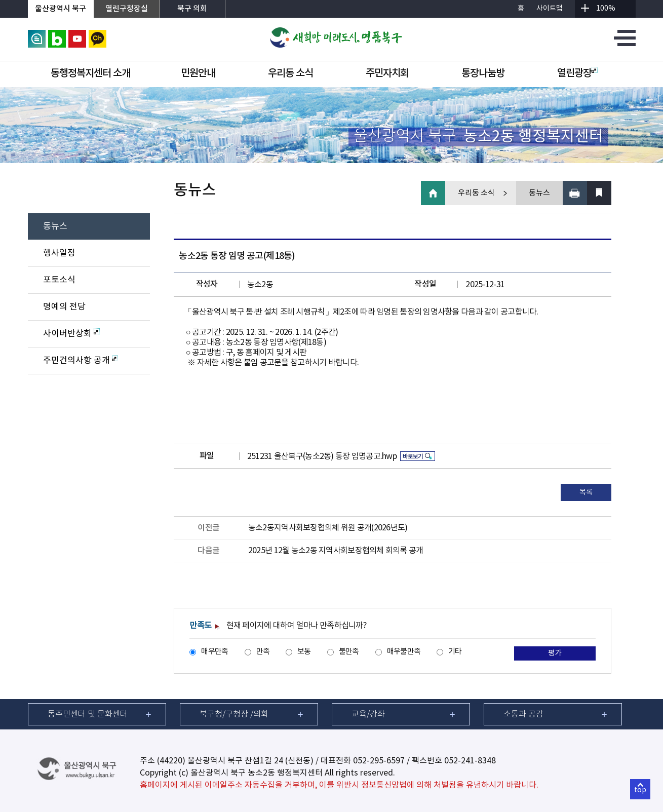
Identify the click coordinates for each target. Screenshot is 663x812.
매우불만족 (404, 652)
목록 (586, 492)
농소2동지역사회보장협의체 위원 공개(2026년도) (328, 528)
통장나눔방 (483, 73)
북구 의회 (192, 9)
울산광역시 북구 (61, 9)
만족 (263, 652)
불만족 (349, 652)
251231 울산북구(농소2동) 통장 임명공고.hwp (322, 456)
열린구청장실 (127, 9)
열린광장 (577, 73)
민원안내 (198, 73)
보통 (304, 652)
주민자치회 (387, 73)
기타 (455, 652)
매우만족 (214, 652)
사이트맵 (550, 9)
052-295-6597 (379, 761)
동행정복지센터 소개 (90, 73)
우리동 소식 (290, 73)
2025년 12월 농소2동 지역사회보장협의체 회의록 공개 (336, 551)
